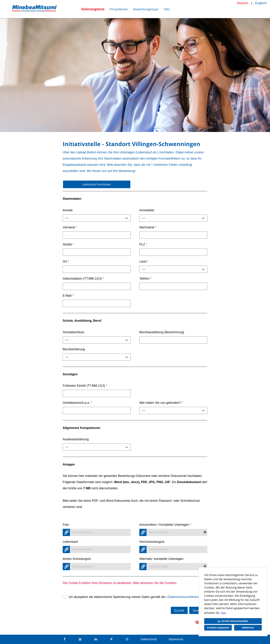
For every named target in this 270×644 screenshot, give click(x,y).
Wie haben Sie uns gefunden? (161, 403)
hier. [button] (224, 613)
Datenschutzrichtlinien (183, 597)
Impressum (176, 639)
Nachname (148, 227)
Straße (68, 244)
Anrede (68, 210)
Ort (66, 261)
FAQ (167, 9)
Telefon (145, 279)
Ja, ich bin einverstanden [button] (233, 621)
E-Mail (68, 296)
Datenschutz (149, 639)
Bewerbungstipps (146, 9)
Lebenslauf (70, 542)
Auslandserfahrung (76, 439)
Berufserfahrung (74, 349)
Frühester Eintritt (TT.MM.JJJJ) (85, 386)
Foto (66, 525)
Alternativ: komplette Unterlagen (161, 559)
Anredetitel (147, 210)
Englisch (261, 3)
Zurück (179, 610)
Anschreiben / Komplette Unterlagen (165, 525)
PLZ (143, 244)
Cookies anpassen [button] (218, 628)
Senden (198, 610)
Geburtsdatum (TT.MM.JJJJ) (83, 279)
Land (144, 261)
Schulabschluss (73, 332)
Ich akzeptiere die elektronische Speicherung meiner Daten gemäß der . (135, 597)
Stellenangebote (93, 9)
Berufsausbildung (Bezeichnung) (162, 332)
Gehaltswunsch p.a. (77, 403)
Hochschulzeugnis (152, 542)
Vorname (70, 227)
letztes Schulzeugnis (77, 559)
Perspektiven (119, 9)
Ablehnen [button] (248, 628)
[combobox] (97, 218)
